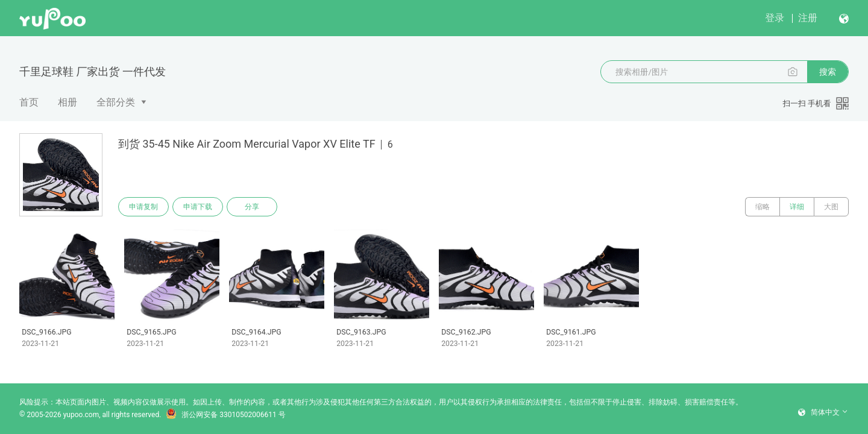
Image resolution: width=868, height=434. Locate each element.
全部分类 (116, 102)
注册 (808, 18)
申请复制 (143, 207)
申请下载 (198, 207)
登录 (775, 18)
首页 (29, 102)
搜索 (828, 72)
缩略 (763, 207)
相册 (68, 102)
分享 (252, 207)
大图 (831, 207)
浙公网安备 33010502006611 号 (225, 415)
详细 (797, 207)
